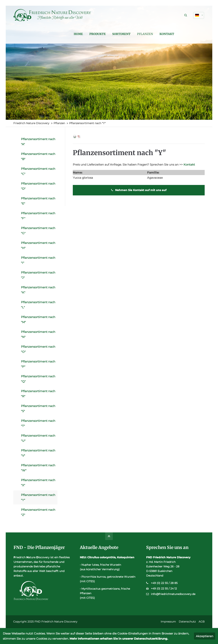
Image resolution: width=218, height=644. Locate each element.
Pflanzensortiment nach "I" (38, 260)
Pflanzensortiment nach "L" (38, 305)
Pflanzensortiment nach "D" (38, 186)
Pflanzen (176, 34)
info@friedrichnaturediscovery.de (173, 594)
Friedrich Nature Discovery (31, 123)
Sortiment (152, 34)
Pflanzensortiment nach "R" (38, 394)
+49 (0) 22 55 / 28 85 (164, 583)
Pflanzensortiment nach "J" (38, 275)
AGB (202, 622)
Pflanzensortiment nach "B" (38, 156)
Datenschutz (187, 622)
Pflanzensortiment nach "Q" (38, 379)
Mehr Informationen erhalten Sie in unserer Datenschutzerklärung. (119, 639)
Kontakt (197, 34)
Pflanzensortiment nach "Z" (38, 512)
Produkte (128, 34)
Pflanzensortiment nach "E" (38, 201)
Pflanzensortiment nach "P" (38, 364)
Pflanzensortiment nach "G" (38, 231)
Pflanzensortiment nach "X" (38, 483)
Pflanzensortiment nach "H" (38, 245)
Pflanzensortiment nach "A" (38, 142)
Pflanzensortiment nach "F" (38, 216)
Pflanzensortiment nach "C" (38, 171)
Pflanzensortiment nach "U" (38, 438)
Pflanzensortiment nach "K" (38, 290)
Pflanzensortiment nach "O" (38, 349)
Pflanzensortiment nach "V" (38, 453)
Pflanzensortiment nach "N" (38, 334)
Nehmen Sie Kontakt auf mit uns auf (139, 190)
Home (109, 34)
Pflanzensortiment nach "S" (38, 408)
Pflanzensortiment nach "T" (38, 423)
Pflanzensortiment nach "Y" (38, 497)
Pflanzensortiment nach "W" (38, 468)
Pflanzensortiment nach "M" (38, 320)
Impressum (168, 622)
